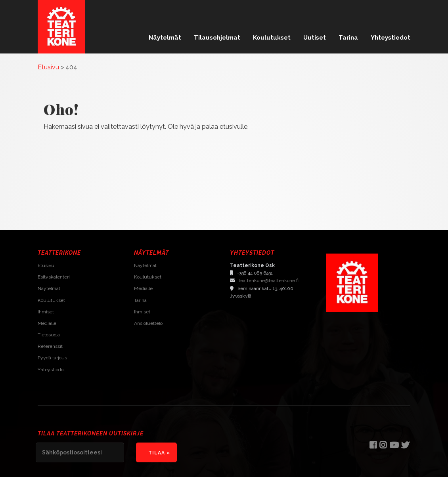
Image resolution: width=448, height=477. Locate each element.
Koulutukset (272, 38)
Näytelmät (165, 38)
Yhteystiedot (391, 38)
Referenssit (50, 346)
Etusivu (46, 265)
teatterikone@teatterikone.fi (269, 280)
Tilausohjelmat (217, 38)
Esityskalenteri (54, 277)
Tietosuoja (49, 335)
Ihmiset (46, 312)
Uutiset (315, 38)
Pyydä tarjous (52, 358)
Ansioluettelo (148, 323)
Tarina (348, 38)
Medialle (47, 323)
